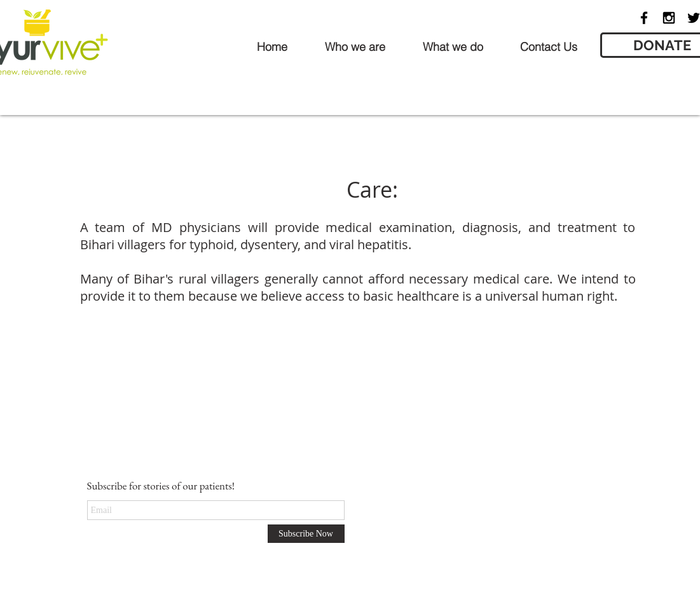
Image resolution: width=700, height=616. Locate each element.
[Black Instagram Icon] (669, 18)
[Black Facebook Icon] (644, 18)
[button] (355, 47)
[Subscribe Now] (306, 534)
